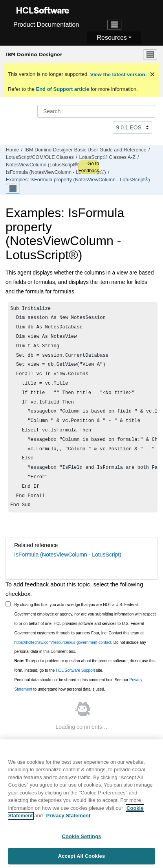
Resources (112, 38)
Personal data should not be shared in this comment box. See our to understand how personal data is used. (79, 702)
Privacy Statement (69, 819)
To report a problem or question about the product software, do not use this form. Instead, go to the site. (85, 683)
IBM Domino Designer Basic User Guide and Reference (85, 150)
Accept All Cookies (82, 860)
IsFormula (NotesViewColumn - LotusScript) (68, 572)
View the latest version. (118, 75)
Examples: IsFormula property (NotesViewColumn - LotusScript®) (78, 180)
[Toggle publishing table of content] (13, 189)
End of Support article (63, 89)
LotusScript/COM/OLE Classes (40, 157)
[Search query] (96, 111)
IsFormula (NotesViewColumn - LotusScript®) (56, 172)
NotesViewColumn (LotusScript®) (43, 165)
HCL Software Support (75, 688)
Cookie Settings (81, 839)
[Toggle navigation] (114, 25)
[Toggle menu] (150, 55)
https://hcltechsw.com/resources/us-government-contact (63, 660)
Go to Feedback (89, 167)
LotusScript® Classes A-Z (107, 157)
